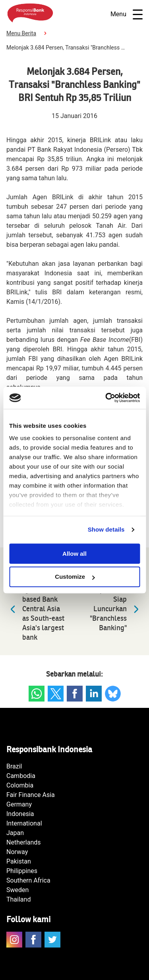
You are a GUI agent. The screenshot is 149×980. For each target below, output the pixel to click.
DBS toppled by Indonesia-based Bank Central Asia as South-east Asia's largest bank (35, 609)
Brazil (14, 766)
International (24, 823)
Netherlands (24, 842)
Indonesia (20, 814)
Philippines (22, 871)
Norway (17, 852)
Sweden (17, 890)
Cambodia (21, 776)
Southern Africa (28, 880)
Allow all (74, 554)
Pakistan (19, 861)
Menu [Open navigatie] (127, 14)
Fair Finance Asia (31, 795)
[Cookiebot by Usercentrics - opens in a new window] (106, 398)
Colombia (20, 785)
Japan (15, 833)
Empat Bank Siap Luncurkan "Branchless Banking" (116, 609)
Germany (19, 804)
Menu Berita (21, 33)
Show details (106, 529)
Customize (75, 577)
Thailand (18, 899)
